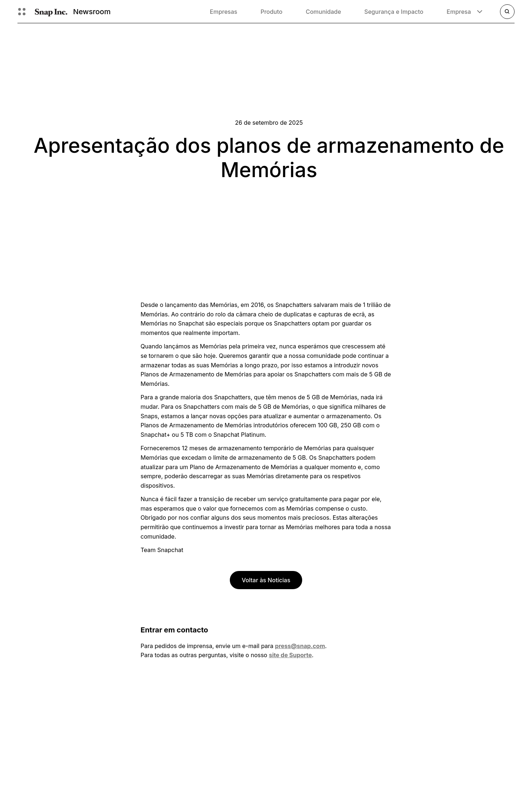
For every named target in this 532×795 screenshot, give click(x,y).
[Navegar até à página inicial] (51, 12)
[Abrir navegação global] (22, 12)
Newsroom (92, 12)
